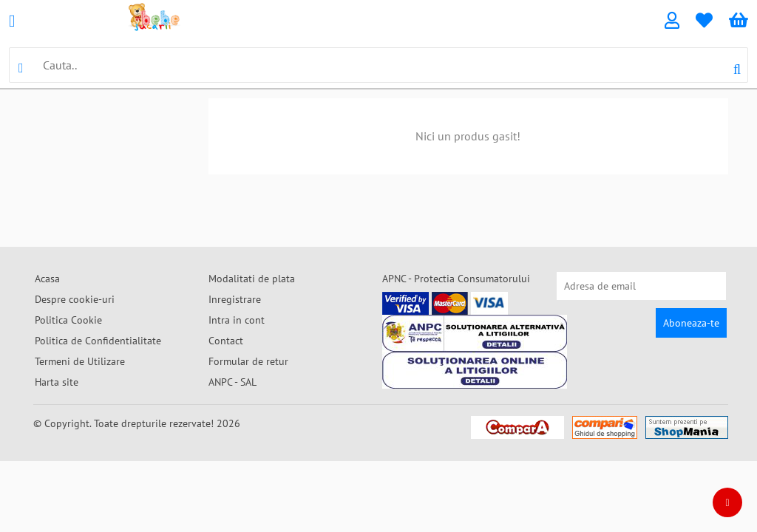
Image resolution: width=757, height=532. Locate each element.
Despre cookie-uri (75, 299)
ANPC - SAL (232, 382)
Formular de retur (248, 361)
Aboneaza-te (691, 323)
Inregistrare (235, 299)
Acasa (47, 279)
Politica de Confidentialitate (98, 341)
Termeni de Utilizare (80, 361)
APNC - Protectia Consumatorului (456, 279)
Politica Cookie (68, 320)
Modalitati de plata (252, 279)
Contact (226, 341)
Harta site (57, 382)
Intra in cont (237, 320)
